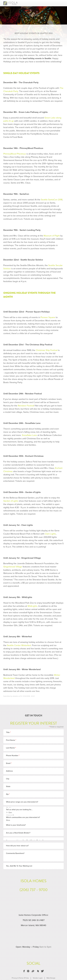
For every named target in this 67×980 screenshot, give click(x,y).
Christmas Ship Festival (47, 350)
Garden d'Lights (11, 501)
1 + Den (32, 813)
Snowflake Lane (29, 435)
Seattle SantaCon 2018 (52, 200)
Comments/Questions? (15, 856)
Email (9, 763)
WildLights (32, 606)
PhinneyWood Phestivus (15, 154)
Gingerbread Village (13, 567)
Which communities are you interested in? (23, 817)
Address (9, 771)
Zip (8, 794)
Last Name (11, 748)
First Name (11, 740)
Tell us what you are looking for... (19, 810)
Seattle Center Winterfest (19, 645)
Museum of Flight (52, 236)
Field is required (56, 727)
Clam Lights (50, 534)
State (8, 786)
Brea (32, 820)
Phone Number (13, 756)
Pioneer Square (48, 317)
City (8, 779)
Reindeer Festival (26, 406)
